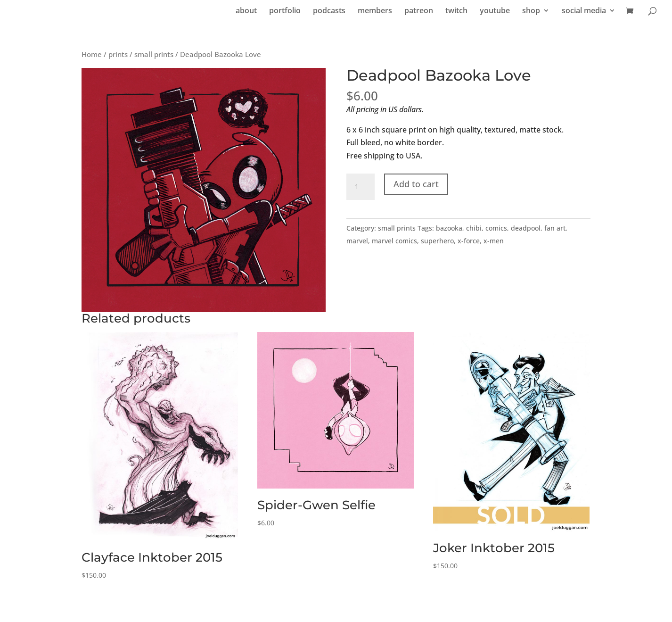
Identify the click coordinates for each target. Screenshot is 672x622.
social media (584, 11)
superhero (437, 241)
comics (496, 228)
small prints (154, 54)
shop (531, 11)
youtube (495, 11)
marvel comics (394, 241)
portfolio (285, 11)
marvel (357, 241)
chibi (474, 228)
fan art (555, 228)
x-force (469, 241)
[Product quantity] (361, 187)
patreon (419, 11)
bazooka (449, 228)
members (375, 11)
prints (118, 54)
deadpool (526, 228)
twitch (456, 11)
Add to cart (416, 184)
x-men (494, 241)
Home (92, 54)
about (246, 11)
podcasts (329, 11)
